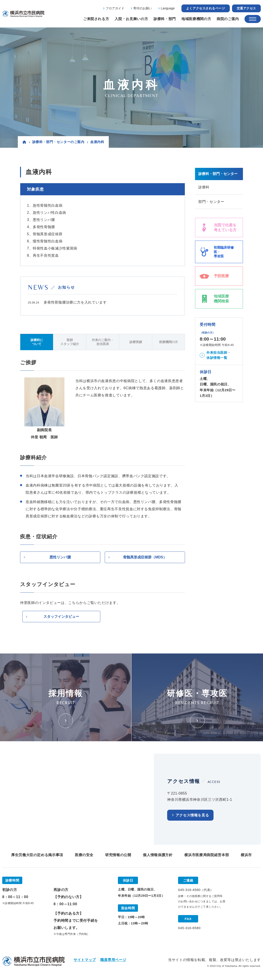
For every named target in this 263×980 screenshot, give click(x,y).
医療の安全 (84, 855)
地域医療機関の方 (196, 19)
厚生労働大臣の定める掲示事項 (37, 855)
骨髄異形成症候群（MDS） (145, 557)
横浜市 (246, 855)
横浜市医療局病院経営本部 (207, 855)
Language (168, 8)
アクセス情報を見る (192, 815)
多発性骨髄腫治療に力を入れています (75, 302)
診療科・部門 (165, 19)
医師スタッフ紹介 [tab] (70, 342)
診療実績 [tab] (136, 342)
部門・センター (211, 202)
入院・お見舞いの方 (131, 19)
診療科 (204, 187)
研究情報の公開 (118, 855)
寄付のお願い (143, 8)
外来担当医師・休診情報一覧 (219, 355)
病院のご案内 (228, 19)
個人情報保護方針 (158, 855)
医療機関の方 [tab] (168, 342)
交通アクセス (246, 8)
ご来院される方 (96, 19)
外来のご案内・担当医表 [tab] (103, 342)
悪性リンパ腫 (60, 557)
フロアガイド (115, 8)
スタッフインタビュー (61, 617)
